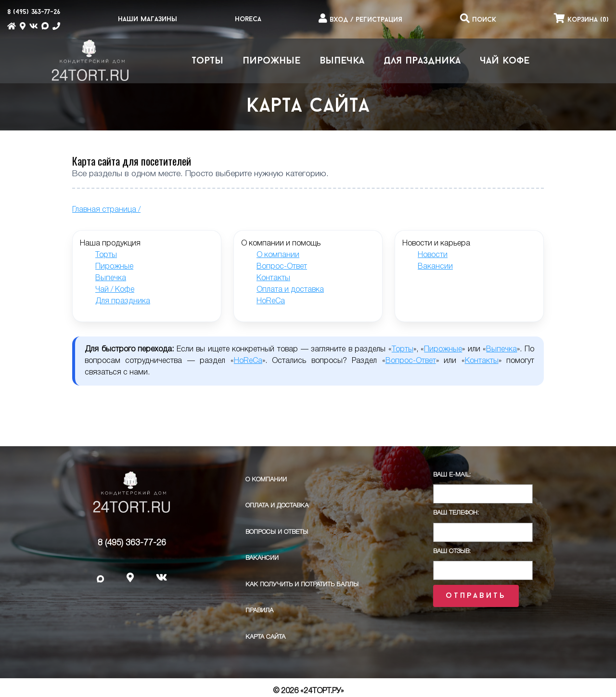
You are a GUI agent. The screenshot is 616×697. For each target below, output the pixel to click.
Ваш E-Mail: (452, 475)
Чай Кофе (505, 61)
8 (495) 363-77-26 (132, 543)
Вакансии (435, 267)
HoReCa (248, 19)
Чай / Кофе (115, 290)
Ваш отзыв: (452, 551)
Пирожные (271, 61)
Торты (207, 61)
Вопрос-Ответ (282, 267)
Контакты (273, 278)
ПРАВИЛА (259, 611)
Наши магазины (148, 19)
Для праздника (422, 61)
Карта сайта (265, 637)
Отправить (476, 596)
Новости (433, 255)
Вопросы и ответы (277, 532)
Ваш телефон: (456, 513)
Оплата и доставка (290, 290)
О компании (278, 255)
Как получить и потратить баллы (302, 585)
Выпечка (342, 61)
